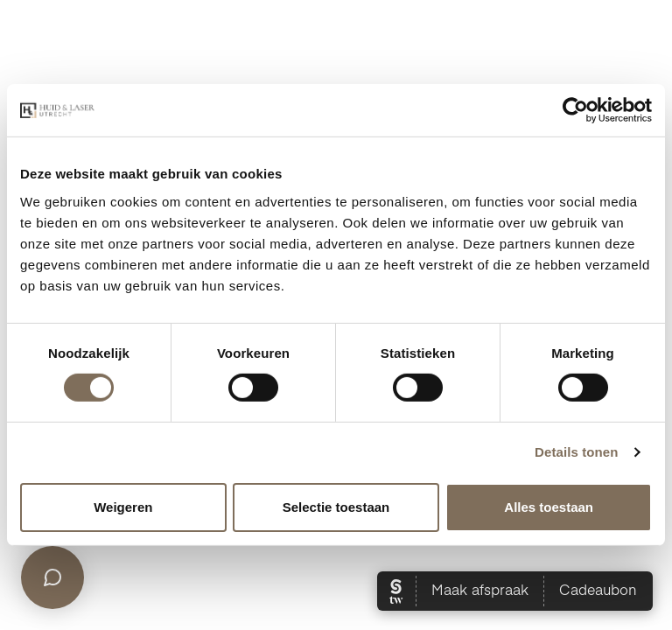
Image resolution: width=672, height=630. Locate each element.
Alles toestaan (549, 507)
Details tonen (576, 452)
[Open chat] (52, 577)
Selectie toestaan (336, 507)
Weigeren (123, 507)
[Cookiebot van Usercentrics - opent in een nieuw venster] (575, 110)
